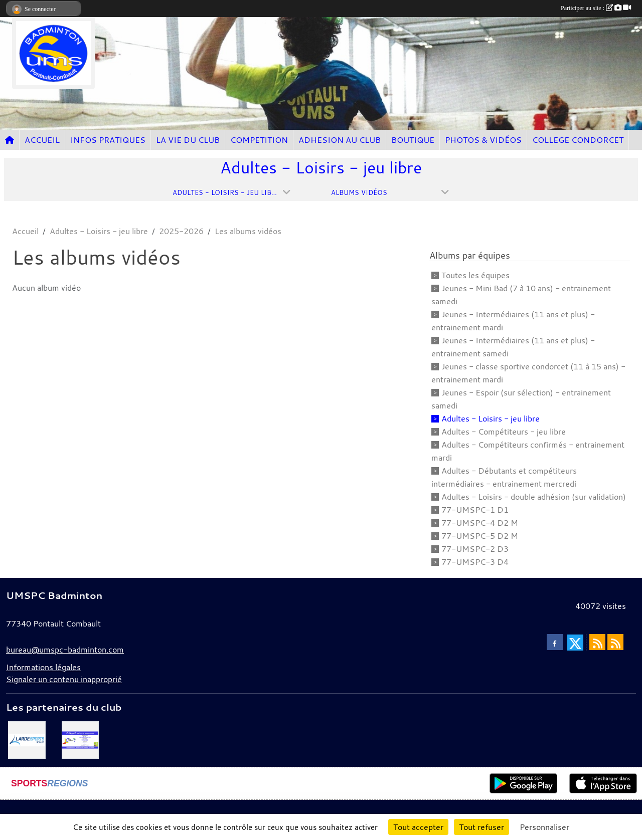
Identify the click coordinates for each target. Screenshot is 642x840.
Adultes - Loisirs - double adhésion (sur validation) (534, 497)
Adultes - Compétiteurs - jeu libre (504, 432)
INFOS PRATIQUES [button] (108, 140)
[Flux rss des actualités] (597, 642)
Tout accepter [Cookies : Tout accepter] (418, 827)
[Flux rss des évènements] (615, 642)
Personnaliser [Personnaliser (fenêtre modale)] (544, 827)
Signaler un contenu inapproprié (64, 679)
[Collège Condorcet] (81, 739)
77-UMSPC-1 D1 (475, 510)
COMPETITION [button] (259, 140)
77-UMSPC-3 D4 (475, 562)
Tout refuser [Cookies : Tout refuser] (481, 827)
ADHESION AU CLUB (340, 140)
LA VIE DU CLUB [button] (188, 140)
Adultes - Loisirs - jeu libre (491, 418)
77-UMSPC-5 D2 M (480, 536)
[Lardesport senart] (27, 739)
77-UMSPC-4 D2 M (480, 523)
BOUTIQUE (413, 140)
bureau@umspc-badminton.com (65, 650)
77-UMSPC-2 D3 (475, 549)
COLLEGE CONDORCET (578, 140)
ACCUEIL (42, 140)
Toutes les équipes (475, 275)
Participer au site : (596, 8)
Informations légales (43, 667)
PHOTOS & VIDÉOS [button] (483, 140)
